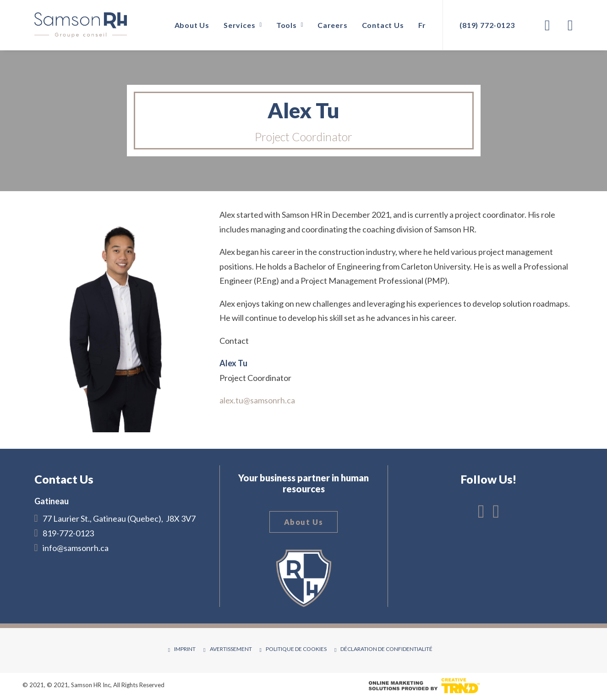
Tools (290, 25)
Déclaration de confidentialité (386, 649)
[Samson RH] (81, 25)
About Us (192, 25)
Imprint (185, 649)
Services (243, 25)
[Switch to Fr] (419, 25)
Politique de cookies (296, 649)
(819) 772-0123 (487, 25)
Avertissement (231, 649)
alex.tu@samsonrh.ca (257, 400)
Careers (333, 25)
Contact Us (383, 25)
